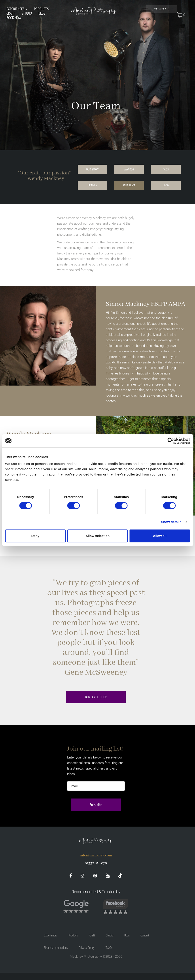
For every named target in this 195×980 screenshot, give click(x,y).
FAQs (166, 169)
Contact (161, 9)
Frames (92, 185)
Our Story (92, 169)
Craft (11, 13)
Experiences (17, 9)
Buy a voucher (96, 697)
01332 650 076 (96, 863)
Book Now (14, 18)
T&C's (109, 948)
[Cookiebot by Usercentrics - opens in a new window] (171, 441)
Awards (129, 169)
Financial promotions (56, 948)
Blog (42, 13)
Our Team (129, 185)
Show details (171, 522)
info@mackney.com (96, 855)
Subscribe (96, 805)
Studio (27, 13)
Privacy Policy (87, 948)
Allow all (160, 536)
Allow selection (97, 536)
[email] (96, 786)
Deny (35, 536)
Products (41, 9)
